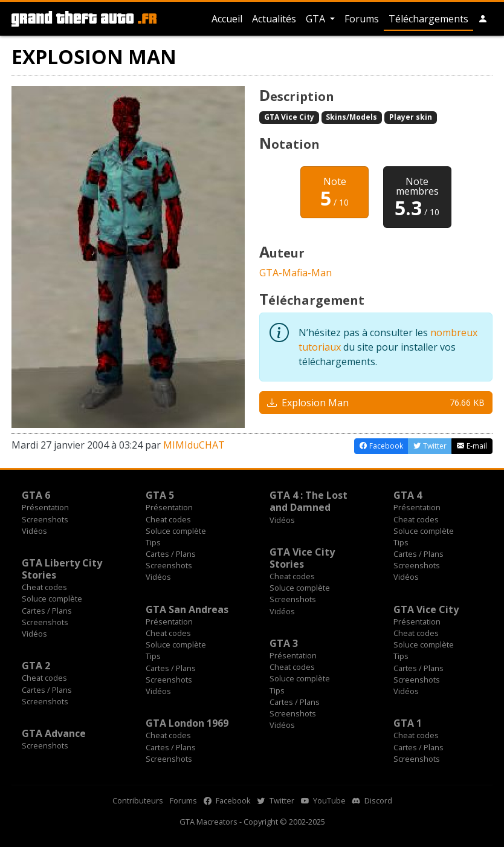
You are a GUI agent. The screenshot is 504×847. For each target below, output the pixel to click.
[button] (483, 19)
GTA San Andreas (187, 609)
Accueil (227, 19)
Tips (153, 542)
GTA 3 (284, 643)
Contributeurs (138, 800)
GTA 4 (408, 495)
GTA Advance (54, 733)
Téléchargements (428, 19)
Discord (372, 800)
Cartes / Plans (171, 554)
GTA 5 (160, 495)
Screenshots (45, 519)
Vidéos (34, 531)
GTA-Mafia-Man (296, 273)
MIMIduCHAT (194, 445)
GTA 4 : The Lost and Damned (309, 501)
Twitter (276, 800)
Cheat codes (168, 519)
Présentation (45, 507)
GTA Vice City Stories (302, 558)
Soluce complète (176, 531)
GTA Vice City (289, 117)
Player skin (411, 117)
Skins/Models (351, 117)
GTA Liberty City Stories (62, 569)
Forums (362, 19)
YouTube (323, 800)
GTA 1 (408, 723)
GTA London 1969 (187, 723)
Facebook (227, 800)
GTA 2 (36, 666)
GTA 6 (36, 495)
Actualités (274, 19)
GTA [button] (317, 19)
